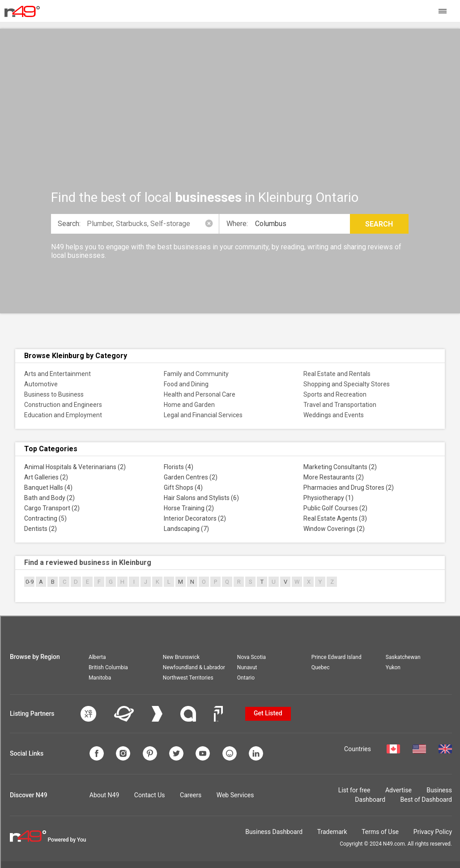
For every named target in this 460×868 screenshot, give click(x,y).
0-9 (30, 582)
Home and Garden (189, 405)
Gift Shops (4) (183, 487)
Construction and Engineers (63, 405)
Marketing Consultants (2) (340, 467)
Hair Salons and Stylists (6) (201, 498)
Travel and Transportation (340, 405)
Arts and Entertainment (57, 374)
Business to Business (54, 394)
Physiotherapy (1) (328, 498)
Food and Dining (186, 384)
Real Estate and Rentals (337, 374)
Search (379, 224)
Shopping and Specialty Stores (347, 384)
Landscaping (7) (186, 529)
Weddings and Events (334, 415)
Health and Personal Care (200, 394)
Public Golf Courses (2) (335, 508)
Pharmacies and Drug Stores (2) (349, 487)
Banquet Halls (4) (48, 487)
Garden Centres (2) (191, 477)
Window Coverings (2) (334, 529)
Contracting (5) (45, 518)
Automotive (41, 384)
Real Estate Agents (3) (335, 518)
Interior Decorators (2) (195, 518)
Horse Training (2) (189, 508)
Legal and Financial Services (203, 415)
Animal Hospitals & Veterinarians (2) (75, 467)
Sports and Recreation (335, 394)
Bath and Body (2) (49, 498)
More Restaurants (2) (334, 477)
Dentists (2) (40, 529)
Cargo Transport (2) (52, 508)
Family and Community (196, 374)
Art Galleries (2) (46, 477)
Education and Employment (63, 415)
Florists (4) (179, 467)
